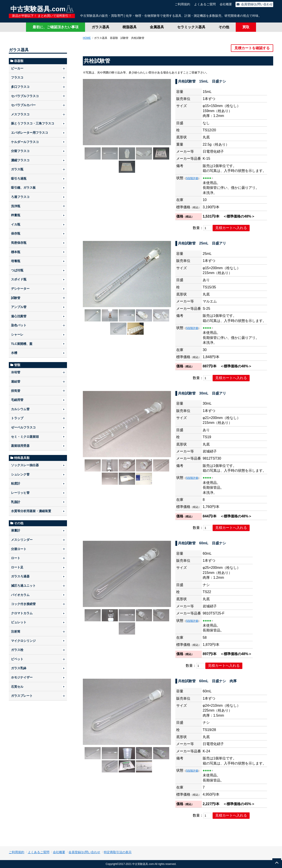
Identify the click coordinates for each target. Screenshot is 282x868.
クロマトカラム (22, 613)
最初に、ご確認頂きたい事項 (56, 27)
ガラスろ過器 (20, 576)
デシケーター (20, 289)
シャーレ (17, 334)
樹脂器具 (130, 27)
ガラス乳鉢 (19, 668)
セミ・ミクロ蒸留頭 (25, 437)
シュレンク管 (20, 474)
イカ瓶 (16, 224)
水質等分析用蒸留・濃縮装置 (31, 511)
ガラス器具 (100, 27)
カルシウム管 (20, 409)
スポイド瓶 (19, 279)
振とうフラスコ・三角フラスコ (33, 123)
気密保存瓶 (19, 243)
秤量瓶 (16, 215)
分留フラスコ (20, 151)
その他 (224, 27)
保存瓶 (16, 233)
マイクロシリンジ (23, 641)
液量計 (16, 530)
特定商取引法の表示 (118, 852)
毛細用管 (17, 400)
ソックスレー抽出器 (25, 465)
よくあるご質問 (205, 4)
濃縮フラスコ (20, 160)
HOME (87, 38)
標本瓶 (16, 252)
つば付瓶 (17, 270)
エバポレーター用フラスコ (30, 133)
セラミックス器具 (191, 27)
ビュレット (19, 622)
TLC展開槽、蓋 (22, 344)
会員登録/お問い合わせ (254, 4)
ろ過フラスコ (20, 197)
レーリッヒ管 (20, 493)
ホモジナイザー (22, 677)
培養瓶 (16, 261)
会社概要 (226, 4)
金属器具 (157, 27)
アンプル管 (19, 307)
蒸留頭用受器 (20, 446)
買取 (246, 27)
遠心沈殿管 (19, 316)
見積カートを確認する (252, 48)
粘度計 (16, 483)
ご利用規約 (182, 4)
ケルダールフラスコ (25, 142)
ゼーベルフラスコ (23, 427)
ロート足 (17, 567)
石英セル (17, 687)
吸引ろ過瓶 (19, 178)
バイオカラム (20, 595)
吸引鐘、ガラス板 (23, 188)
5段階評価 (192, 178)
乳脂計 (16, 502)
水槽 (14, 353)
